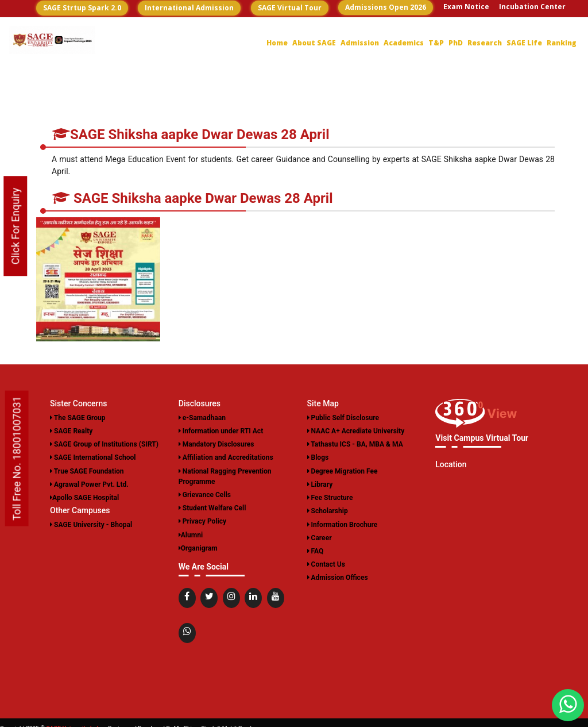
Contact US (512, 22)
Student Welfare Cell (212, 507)
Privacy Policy (202, 521)
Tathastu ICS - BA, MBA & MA (355, 444)
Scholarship (328, 510)
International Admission (189, 8)
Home (277, 43)
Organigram (198, 547)
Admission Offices (338, 576)
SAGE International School (93, 457)
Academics (404, 43)
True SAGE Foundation (87, 471)
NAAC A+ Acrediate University (356, 431)
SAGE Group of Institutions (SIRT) (104, 444)
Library (320, 484)
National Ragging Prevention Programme (225, 476)
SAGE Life (524, 43)
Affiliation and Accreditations (226, 457)
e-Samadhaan (202, 418)
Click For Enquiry (15, 226)
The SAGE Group (78, 418)
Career (469, 22)
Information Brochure (342, 524)
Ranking (562, 43)
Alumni (191, 534)
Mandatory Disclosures (216, 444)
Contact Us (326, 563)
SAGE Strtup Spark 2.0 (82, 8)
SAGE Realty (71, 431)
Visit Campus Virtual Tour (481, 438)
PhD (456, 43)
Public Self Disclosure (343, 418)
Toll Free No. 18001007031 (17, 459)
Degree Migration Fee (343, 471)
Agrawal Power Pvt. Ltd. (89, 484)
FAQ (316, 550)
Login (556, 22)
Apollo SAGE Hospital (84, 497)
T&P (436, 43)
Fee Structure (330, 497)
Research (485, 43)
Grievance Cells (205, 494)
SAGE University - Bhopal (91, 524)
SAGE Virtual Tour (290, 8)
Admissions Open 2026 (386, 7)
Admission (360, 43)
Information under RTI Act (221, 431)
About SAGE (314, 43)
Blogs (318, 457)
